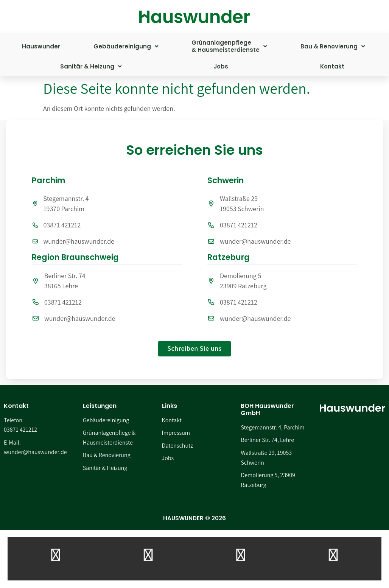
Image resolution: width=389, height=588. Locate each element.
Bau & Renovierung (333, 46)
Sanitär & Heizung (91, 66)
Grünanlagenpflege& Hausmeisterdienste (229, 46)
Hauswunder (41, 46)
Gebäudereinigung (126, 46)
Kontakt (332, 66)
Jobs (221, 66)
